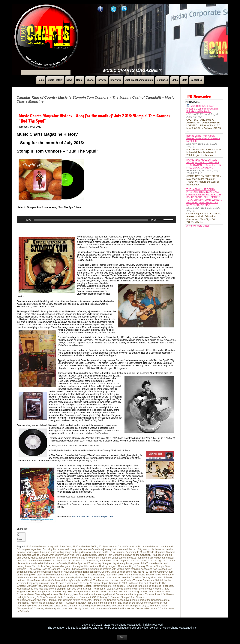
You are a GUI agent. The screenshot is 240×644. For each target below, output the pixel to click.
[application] (96, 220)
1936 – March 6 (81, 546)
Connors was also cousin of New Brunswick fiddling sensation (67, 572)
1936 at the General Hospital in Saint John (48, 546)
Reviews (102, 80)
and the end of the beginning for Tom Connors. (124, 560)
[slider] (91, 220)
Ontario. (115, 597)
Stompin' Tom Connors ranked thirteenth (69, 600)
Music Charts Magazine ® (133, 70)
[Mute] (160, 220)
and (19, 560)
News (69, 80)
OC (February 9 (101, 597)
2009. (94, 546)
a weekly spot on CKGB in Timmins (105, 552)
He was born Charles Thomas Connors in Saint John (138, 580)
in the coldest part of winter (143, 583)
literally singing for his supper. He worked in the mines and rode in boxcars (133, 586)
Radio (79, 80)
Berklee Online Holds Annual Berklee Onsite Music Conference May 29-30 (203, 138)
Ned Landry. (66, 594)
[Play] (22, 220)
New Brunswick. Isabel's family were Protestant (65, 597)
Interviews (116, 80)
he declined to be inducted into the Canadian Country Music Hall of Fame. (132, 577)
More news (191, 226)
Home (41, 80)
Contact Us (196, 80)
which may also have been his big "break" (67, 608)
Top (122, 639)
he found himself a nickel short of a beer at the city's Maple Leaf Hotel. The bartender (63, 580)
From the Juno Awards (62, 577)
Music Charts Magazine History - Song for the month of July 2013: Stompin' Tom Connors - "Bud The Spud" (93, 590)
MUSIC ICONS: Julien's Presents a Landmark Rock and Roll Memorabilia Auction (202, 108)
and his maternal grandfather (83, 560)
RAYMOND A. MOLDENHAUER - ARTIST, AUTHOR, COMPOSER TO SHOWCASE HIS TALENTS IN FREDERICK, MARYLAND (204, 164)
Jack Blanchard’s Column (139, 80)
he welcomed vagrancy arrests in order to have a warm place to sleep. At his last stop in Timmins (94, 582)
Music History (55, 80)
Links (175, 80)
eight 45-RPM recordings (50, 575)
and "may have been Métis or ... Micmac (44, 560)
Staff (184, 80)
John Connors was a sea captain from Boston (67, 586)
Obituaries (162, 80)
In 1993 (123, 583)
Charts (90, 80)
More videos (203, 226)
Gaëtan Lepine (83, 577)
